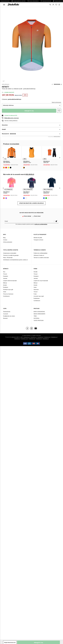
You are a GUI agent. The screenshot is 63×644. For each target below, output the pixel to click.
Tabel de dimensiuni (56, 102)
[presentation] (3, 158)
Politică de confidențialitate (40, 253)
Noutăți (35, 272)
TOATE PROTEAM (39, 320)
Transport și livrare (38, 240)
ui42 (22, 337)
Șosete (5, 285)
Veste (5, 292)
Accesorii (6, 314)
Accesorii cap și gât (39, 296)
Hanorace (36, 290)
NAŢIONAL (37, 318)
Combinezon (6, 296)
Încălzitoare (37, 298)
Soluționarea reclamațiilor (10, 253)
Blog (4, 238)
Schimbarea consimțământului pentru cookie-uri (15, 260)
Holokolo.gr (46, 339)
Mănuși (5, 283)
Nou (4, 272)
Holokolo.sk (27, 337)
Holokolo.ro (54, 337)
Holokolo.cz (34, 337)
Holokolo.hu (47, 337)
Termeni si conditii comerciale (41, 258)
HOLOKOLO (6, 84)
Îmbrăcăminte (7, 312)
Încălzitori (6, 287)
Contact (5, 240)
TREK (35, 316)
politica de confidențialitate (41, 224)
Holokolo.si (17, 339)
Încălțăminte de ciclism (9, 316)
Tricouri (5, 274)
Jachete (5, 278)
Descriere (5, 125)
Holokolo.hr (39, 339)
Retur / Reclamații (8, 258)
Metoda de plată (38, 238)
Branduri (5, 318)
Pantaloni (6, 276)
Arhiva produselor (8, 242)
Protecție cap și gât (8, 290)
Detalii (4, 129)
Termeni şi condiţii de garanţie (11, 255)
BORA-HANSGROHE (39, 312)
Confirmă (56, 221)
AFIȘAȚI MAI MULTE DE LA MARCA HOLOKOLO (32, 203)
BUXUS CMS (15, 337)
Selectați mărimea (8, 105)
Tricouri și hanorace (8, 294)
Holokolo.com (25, 339)
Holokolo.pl (40, 337)
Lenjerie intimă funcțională (10, 281)
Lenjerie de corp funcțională (41, 281)
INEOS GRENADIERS (39, 314)
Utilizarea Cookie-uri (39, 255)
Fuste (35, 294)
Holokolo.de (32, 339)
